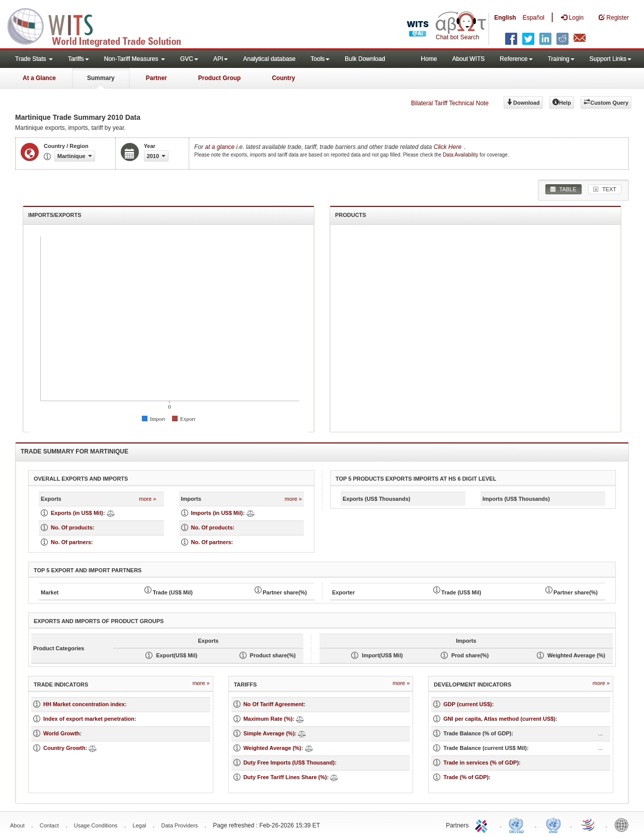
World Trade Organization (589, 824)
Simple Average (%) (269, 733)
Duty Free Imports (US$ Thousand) (289, 763)
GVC (189, 59)
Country (283, 78)
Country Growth (64, 748)
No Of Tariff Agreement (274, 704)
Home (429, 59)
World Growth (62, 733)
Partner (156, 78)
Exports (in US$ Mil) (77, 513)
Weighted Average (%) (272, 748)
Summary (101, 78)
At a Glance (39, 78)
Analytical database (269, 59)
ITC (483, 824)
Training (561, 59)
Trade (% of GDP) (466, 777)
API (221, 59)
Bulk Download (365, 59)
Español (534, 18)
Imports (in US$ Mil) (217, 513)
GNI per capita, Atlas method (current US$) (499, 719)
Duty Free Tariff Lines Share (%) (285, 777)
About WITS (469, 59)
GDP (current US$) (467, 704)
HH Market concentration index (84, 704)
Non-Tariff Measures (135, 59)
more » (147, 499)
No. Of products (72, 527)
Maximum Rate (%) (268, 719)
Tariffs (78, 59)
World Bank (624, 824)
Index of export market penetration (89, 719)
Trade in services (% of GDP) (481, 763)
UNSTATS (553, 824)
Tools (320, 59)
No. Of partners (71, 542)
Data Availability (461, 155)
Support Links (611, 59)
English (505, 18)
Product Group (220, 78)
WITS (101, 25)
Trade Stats (34, 59)
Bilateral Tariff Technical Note (450, 103)
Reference (516, 59)
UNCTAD (518, 824)
